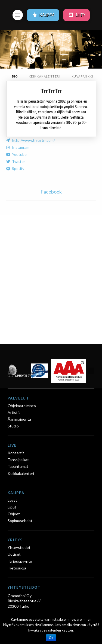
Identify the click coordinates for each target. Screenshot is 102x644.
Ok (51, 638)
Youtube (19, 154)
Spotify (18, 168)
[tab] (15, 77)
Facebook (51, 192)
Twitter (18, 161)
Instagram (21, 147)
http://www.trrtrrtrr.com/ (33, 140)
